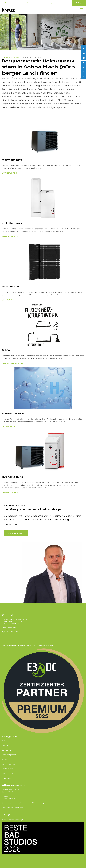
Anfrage (79, 3)
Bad (4, 741)
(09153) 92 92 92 (28, 3)
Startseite (6, 57)
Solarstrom (8, 300)
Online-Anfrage (8, 764)
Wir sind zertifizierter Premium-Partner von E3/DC (29, 646)
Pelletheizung (9, 236)
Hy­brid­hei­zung (13, 477)
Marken (5, 759)
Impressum (7, 778)
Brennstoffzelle (10, 427)
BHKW (6, 350)
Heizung (16, 57)
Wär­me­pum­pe (12, 160)
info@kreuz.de (51, 3)
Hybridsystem (9, 493)
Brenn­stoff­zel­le (13, 414)
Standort (6, 3)
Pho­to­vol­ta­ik (11, 287)
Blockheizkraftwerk (13, 363)
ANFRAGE (84, 70)
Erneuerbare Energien (31, 57)
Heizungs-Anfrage (15, 533)
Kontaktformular (9, 769)
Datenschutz (7, 774)
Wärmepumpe (9, 173)
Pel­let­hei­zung (12, 223)
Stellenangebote (9, 755)
